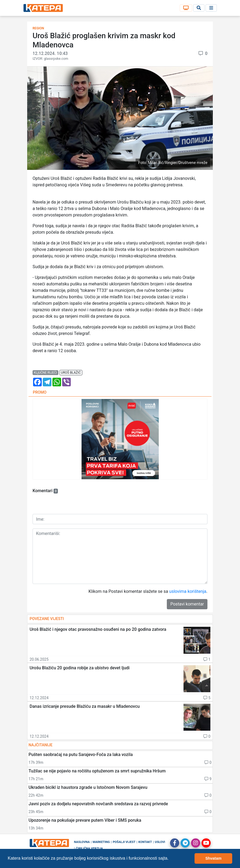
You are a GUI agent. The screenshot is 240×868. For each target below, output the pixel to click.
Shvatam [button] (213, 858)
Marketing (101, 842)
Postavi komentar (187, 604)
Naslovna (82, 842)
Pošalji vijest (124, 842)
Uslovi (160, 842)
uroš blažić (71, 373)
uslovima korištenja (188, 591)
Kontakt (145, 842)
